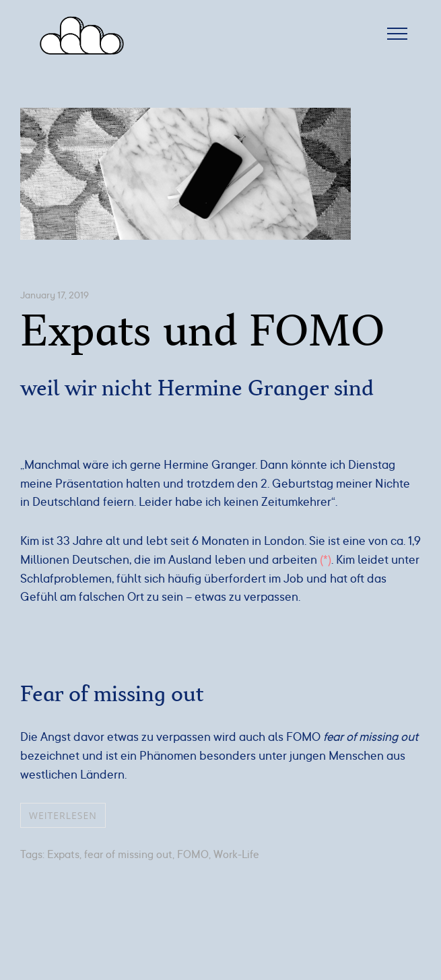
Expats (63, 855)
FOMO (193, 855)
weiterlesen (63, 815)
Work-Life (236, 855)
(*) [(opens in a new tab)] (326, 560)
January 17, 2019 (55, 295)
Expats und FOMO (202, 331)
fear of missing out (128, 855)
